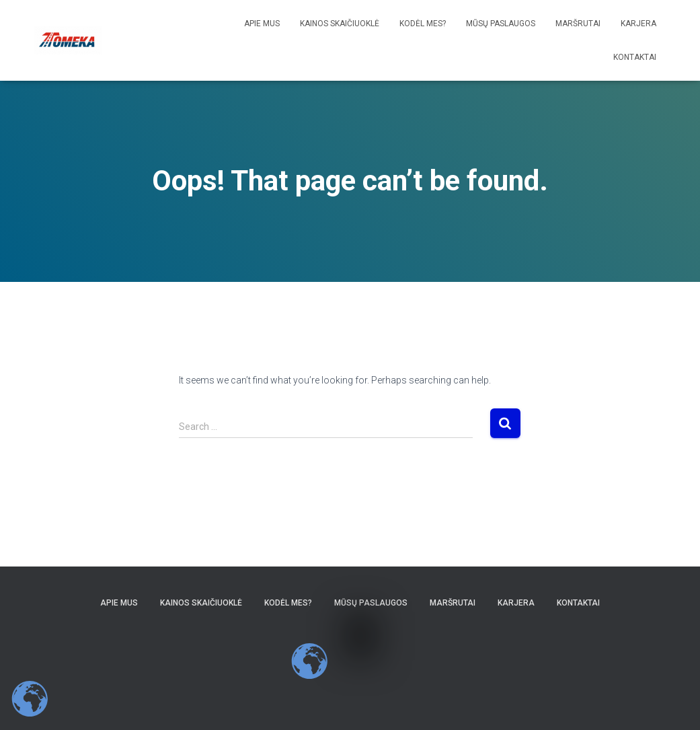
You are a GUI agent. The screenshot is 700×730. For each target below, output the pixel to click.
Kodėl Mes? (423, 24)
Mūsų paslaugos (501, 24)
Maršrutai (578, 24)
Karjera (638, 24)
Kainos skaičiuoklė (340, 24)
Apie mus (262, 24)
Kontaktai (635, 57)
